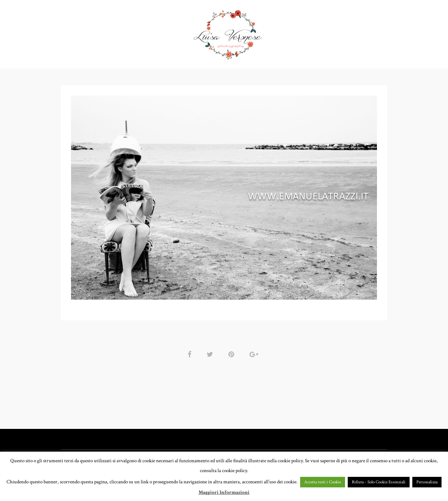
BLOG (354, 32)
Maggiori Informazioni (224, 492)
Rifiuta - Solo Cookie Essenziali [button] (379, 482)
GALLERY (173, 32)
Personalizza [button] (427, 482)
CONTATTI (324, 32)
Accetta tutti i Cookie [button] (323, 482)
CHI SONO (289, 32)
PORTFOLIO (132, 32)
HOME (99, 32)
